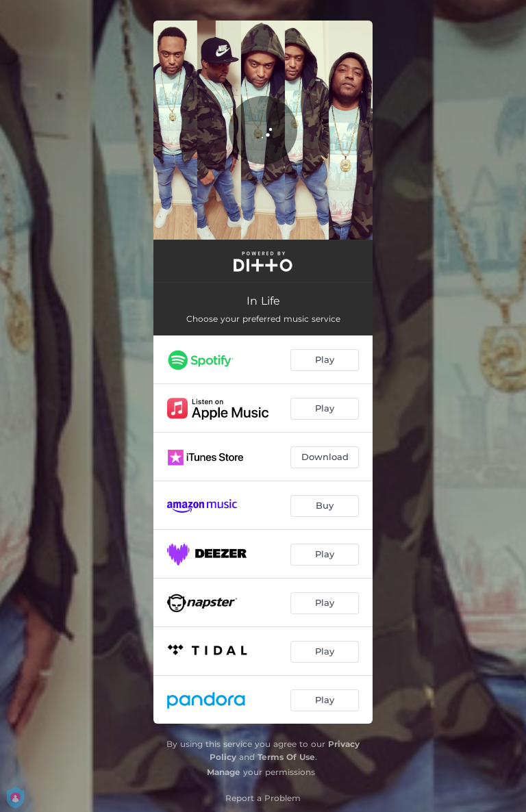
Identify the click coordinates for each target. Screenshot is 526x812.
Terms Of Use (286, 757)
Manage (224, 772)
